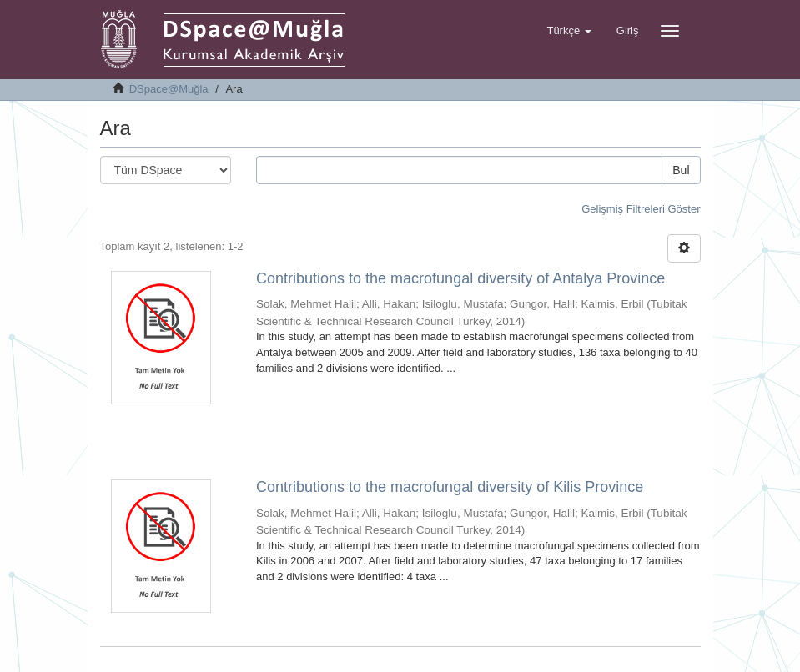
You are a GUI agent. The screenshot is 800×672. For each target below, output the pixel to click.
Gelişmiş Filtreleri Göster (641, 209)
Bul (681, 170)
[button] (569, 31)
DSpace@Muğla (169, 89)
